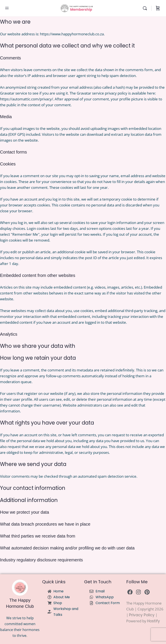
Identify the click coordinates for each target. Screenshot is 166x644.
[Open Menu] (7, 8)
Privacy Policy (142, 615)
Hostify (154, 621)
